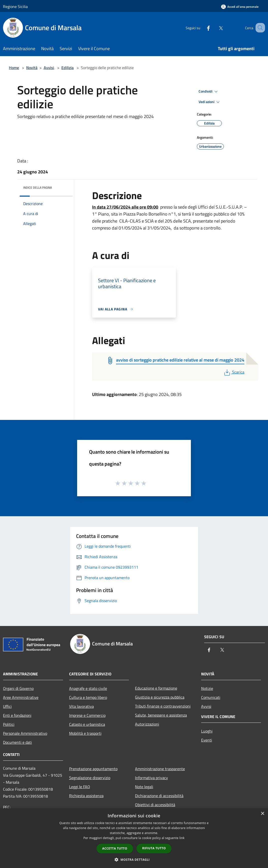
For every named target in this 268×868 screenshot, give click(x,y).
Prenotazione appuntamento (93, 769)
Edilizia (67, 68)
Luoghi (207, 731)
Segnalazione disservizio (90, 778)
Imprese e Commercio (87, 715)
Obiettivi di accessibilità (155, 805)
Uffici (7, 706)
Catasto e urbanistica (87, 724)
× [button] (262, 814)
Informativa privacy (151, 778)
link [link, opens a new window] (182, 838)
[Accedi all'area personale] (240, 7)
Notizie (207, 688)
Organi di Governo (18, 688)
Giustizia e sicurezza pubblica (160, 697)
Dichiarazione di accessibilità (159, 796)
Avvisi (49, 68)
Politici (9, 724)
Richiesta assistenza (86, 796)
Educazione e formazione (156, 688)
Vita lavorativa (81, 706)
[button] (134, 860)
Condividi (209, 92)
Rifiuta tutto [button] (154, 848)
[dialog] (134, 838)
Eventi (207, 740)
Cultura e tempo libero (88, 697)
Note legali (144, 787)
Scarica (234, 372)
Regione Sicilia (15, 6)
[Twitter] (215, 28)
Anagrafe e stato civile (88, 688)
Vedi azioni (210, 102)
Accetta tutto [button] (115, 848)
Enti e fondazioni (17, 715)
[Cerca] (259, 28)
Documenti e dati (17, 742)
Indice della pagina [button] (38, 187)
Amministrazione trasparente (160, 769)
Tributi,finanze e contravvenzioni (163, 706)
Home (14, 68)
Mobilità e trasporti (85, 733)
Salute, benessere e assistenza (161, 715)
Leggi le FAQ (80, 787)
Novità (32, 68)
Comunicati (211, 697)
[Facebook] (202, 28)
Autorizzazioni (147, 724)
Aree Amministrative (21, 697)
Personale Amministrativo (25, 733)
